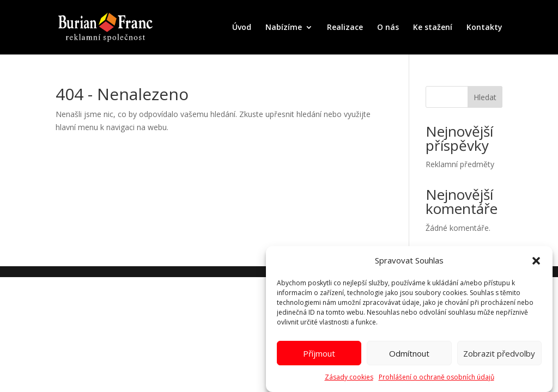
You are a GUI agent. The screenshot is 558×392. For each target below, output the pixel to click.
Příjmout (319, 356)
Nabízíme (284, 28)
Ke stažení (433, 28)
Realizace (345, 28)
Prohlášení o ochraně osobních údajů (436, 380)
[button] (536, 264)
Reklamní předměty (460, 164)
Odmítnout (409, 356)
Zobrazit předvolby (499, 356)
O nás (388, 28)
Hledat (485, 97)
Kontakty (484, 28)
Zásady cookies (349, 380)
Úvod (242, 28)
